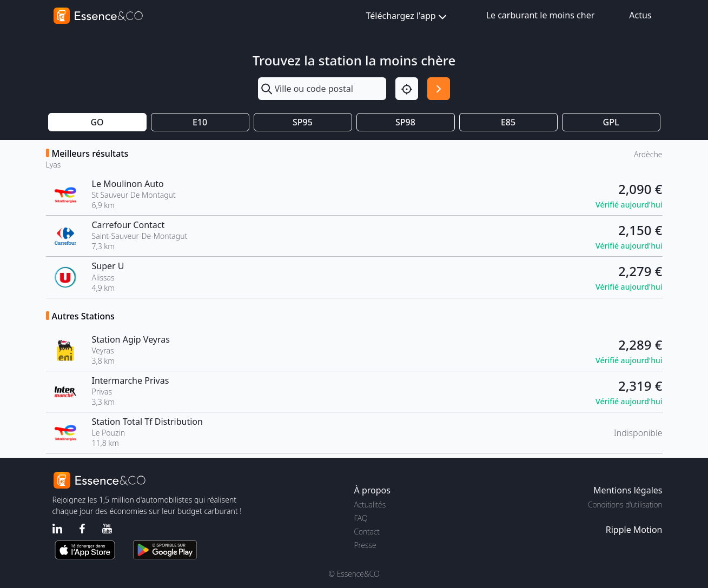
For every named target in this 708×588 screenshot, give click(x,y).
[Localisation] (407, 89)
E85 (508, 122)
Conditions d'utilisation (625, 505)
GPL (611, 122)
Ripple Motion (634, 530)
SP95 (303, 122)
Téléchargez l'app (408, 16)
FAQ (361, 518)
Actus (640, 15)
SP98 (405, 122)
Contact (367, 532)
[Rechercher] (439, 89)
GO (97, 122)
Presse (365, 545)
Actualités (370, 505)
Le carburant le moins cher (541, 15)
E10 (200, 122)
